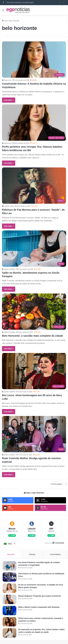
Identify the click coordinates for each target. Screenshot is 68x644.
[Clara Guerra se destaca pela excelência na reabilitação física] (9, 577)
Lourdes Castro (9, 206)
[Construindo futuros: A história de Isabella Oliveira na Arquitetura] (34, 60)
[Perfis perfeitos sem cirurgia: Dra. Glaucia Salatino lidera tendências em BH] (34, 123)
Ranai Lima (8, 80)
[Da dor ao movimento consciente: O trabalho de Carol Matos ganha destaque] (9, 588)
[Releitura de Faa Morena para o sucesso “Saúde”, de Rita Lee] (34, 186)
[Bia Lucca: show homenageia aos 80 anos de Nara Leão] (34, 371)
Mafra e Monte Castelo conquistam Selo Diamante (39, 607)
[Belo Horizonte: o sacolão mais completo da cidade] (34, 312)
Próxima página (58, 484)
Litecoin (32, 529)
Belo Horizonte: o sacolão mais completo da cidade (33, 336)
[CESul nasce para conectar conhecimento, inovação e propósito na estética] (9, 622)
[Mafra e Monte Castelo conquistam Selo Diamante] (9, 611)
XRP (51, 529)
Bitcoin (12, 529)
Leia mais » (9, 100)
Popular (32, 554)
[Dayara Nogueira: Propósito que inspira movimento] (9, 599)
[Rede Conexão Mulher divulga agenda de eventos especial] (34, 434)
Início (5, 21)
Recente (11, 554)
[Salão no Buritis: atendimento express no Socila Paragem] (34, 249)
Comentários (55, 554)
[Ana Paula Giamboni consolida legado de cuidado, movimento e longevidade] (9, 566)
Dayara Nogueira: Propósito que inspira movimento (40, 596)
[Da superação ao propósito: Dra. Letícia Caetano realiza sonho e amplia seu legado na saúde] (9, 633)
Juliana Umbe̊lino (10, 269)
